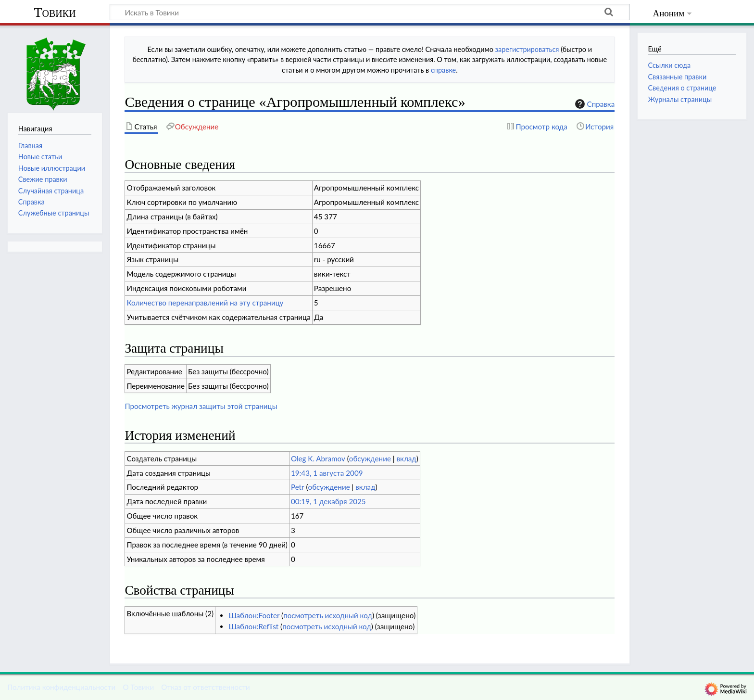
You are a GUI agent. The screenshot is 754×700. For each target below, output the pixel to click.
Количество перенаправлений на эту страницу (205, 303)
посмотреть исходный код (328, 615)
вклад (407, 458)
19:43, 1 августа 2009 (327, 473)
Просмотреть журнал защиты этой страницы (201, 406)
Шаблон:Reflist (253, 626)
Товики (55, 12)
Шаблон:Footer (254, 615)
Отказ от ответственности (205, 687)
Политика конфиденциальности (61, 687)
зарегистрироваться (527, 49)
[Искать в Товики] (370, 12)
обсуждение (370, 458)
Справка (594, 104)
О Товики (138, 687)
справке (443, 70)
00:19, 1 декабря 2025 (328, 501)
